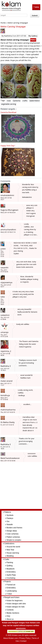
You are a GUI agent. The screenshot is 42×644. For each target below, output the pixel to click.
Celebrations (9, 544)
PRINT (33, 40)
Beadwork (10, 569)
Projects (8, 582)
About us (10, 619)
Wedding (10, 556)
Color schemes (12, 534)
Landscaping (12, 591)
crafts (25, 101)
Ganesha (17, 101)
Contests (10, 610)
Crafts (7, 559)
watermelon (35, 101)
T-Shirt (9, 594)
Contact (23, 641)
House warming (13, 553)
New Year (10, 550)
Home (3, 23)
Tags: (3, 100)
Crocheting (11, 578)
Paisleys (10, 518)
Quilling (9, 566)
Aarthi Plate (11, 575)
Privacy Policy (25, 638)
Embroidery (11, 572)
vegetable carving (9, 104)
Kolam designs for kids (16, 607)
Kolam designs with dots (16, 604)
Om (8, 521)
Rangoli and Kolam (12, 597)
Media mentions (13, 613)
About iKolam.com (11, 638)
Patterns (8, 512)
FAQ (8, 616)
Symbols (10, 515)
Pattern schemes (13, 537)
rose (9, 101)
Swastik (10, 524)
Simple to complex (14, 540)
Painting (10, 562)
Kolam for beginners (15, 601)
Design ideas (12, 531)
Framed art (11, 585)
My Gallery (33, 36)
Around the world (13, 547)
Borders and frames (14, 528)
